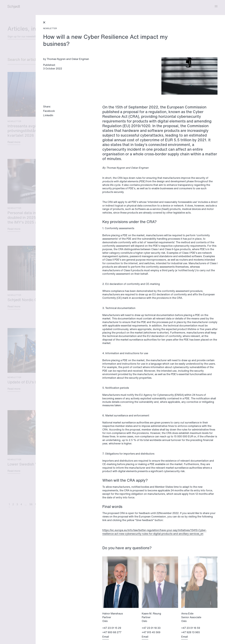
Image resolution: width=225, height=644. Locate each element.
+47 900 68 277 (112, 632)
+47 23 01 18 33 (151, 628)
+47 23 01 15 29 (112, 628)
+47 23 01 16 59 (191, 628)
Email (106, 637)
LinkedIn (48, 115)
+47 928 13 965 (191, 632)
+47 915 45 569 (151, 632)
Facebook (49, 111)
